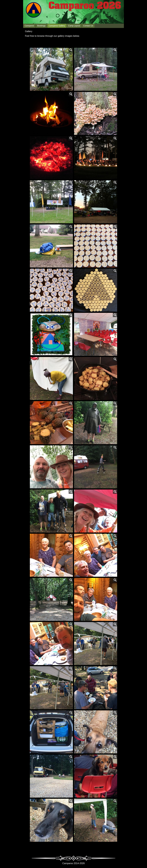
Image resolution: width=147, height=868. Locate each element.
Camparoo (29, 26)
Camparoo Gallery (57, 26)
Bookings (41, 26)
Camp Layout (74, 26)
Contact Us (88, 26)
